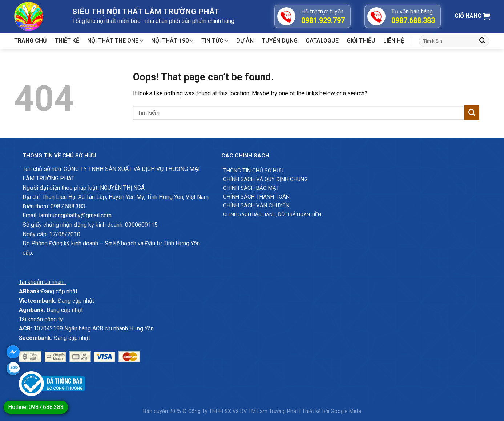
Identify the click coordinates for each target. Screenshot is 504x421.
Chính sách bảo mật (251, 188)
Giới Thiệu (361, 41)
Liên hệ (394, 41)
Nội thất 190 (172, 41)
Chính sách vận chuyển (256, 205)
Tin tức (215, 41)
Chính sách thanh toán (256, 197)
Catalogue (322, 41)
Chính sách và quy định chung (265, 179)
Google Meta (346, 411)
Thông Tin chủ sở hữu (253, 171)
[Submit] (482, 41)
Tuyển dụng (280, 41)
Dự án (245, 41)
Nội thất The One (115, 41)
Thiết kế (67, 41)
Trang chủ (31, 41)
